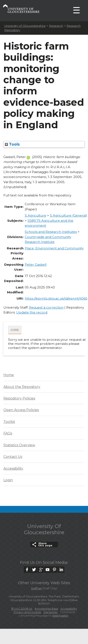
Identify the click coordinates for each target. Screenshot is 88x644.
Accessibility (13, 468)
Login (8, 480)
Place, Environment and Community (54, 248)
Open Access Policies (21, 410)
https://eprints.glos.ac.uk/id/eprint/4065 (56, 298)
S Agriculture (35, 215)
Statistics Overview (19, 445)
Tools (12, 144)
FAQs (8, 433)
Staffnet (36, 588)
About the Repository (22, 387)
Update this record (32, 312)
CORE (15, 330)
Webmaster (60, 616)
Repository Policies (19, 398)
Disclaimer (51, 612)
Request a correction (46, 307)
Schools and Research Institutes (51, 232)
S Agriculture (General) (69, 215)
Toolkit (9, 422)
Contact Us (13, 457)
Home (9, 375)
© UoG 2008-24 (22, 609)
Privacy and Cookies (27, 612)
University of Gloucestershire (25, 26)
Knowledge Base (46, 609)
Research (56, 26)
